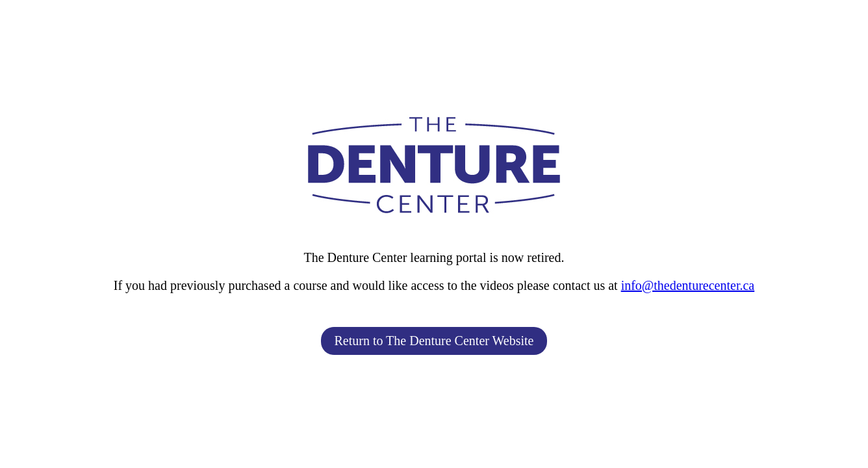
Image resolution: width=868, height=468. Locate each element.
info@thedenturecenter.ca (688, 285)
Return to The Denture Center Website (434, 341)
